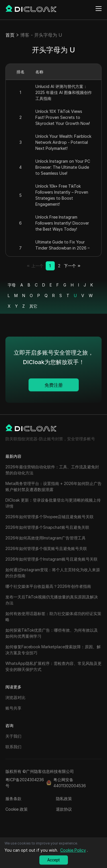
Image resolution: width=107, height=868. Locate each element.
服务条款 (13, 799)
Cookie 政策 (17, 809)
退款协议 (64, 809)
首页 (10, 35)
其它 (33, 306)
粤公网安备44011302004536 (70, 783)
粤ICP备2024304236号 (25, 783)
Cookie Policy (73, 850)
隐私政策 (64, 799)
